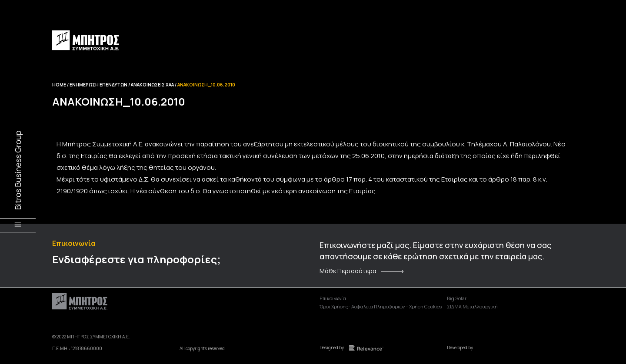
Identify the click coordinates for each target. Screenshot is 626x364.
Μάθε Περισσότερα (348, 271)
